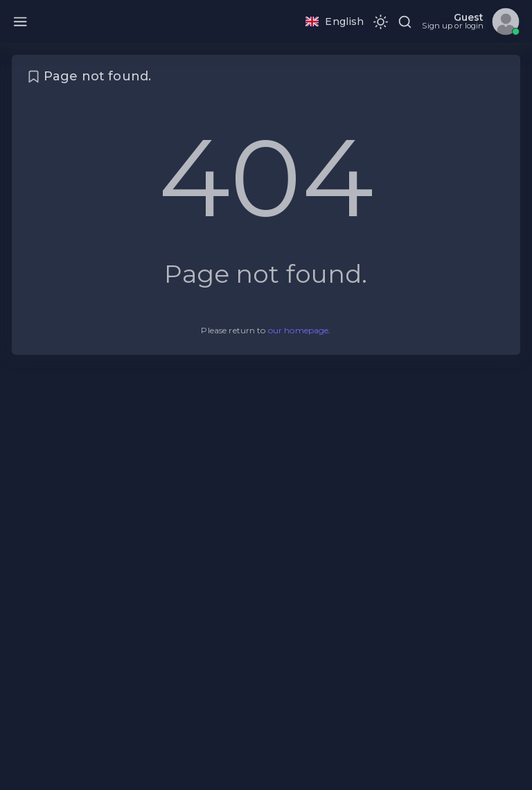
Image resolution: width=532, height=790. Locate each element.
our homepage (299, 330)
